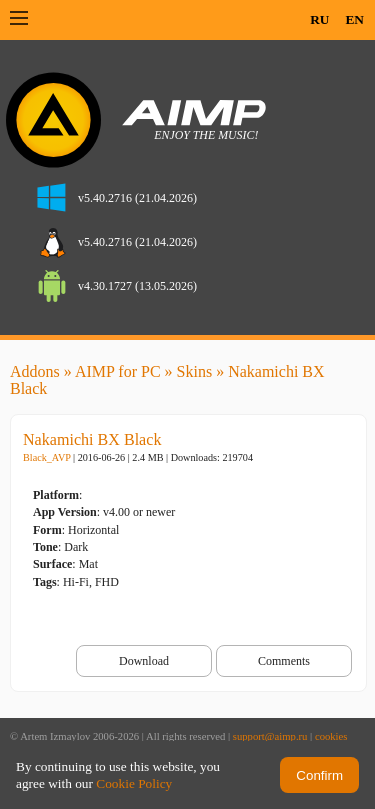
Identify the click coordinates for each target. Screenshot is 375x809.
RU (319, 19)
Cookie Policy (134, 783)
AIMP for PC (118, 371)
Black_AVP (47, 457)
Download (144, 661)
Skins (195, 371)
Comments (284, 661)
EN (354, 19)
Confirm (319, 775)
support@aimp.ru (270, 736)
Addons (35, 371)
